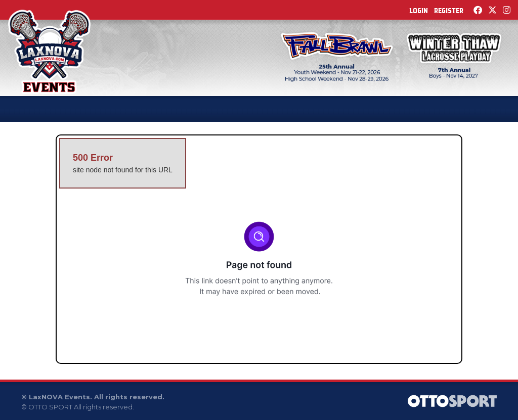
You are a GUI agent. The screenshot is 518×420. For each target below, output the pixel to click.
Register (449, 11)
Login (419, 11)
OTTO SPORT (50, 407)
